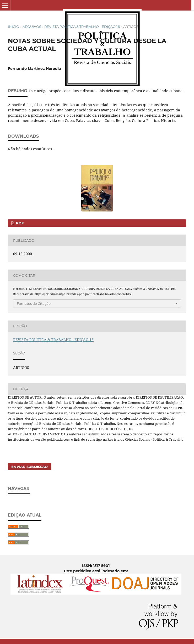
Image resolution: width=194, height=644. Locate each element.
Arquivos (32, 27)
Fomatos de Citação (34, 303)
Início (14, 27)
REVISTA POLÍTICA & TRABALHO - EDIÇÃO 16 (82, 27)
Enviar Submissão (29, 467)
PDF (19, 223)
